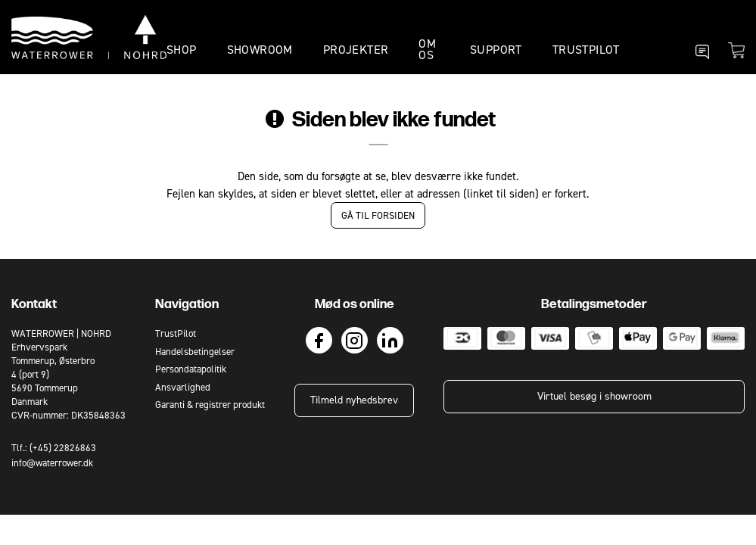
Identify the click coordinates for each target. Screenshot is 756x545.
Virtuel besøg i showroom (594, 396)
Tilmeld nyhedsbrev (354, 400)
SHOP (182, 50)
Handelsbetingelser (195, 352)
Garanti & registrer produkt (210, 405)
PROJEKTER (356, 50)
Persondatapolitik (191, 369)
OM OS (427, 49)
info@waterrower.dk (52, 463)
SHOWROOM (260, 50)
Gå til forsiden (378, 215)
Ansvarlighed (183, 387)
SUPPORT (496, 50)
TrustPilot (586, 50)
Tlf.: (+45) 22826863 (54, 448)
